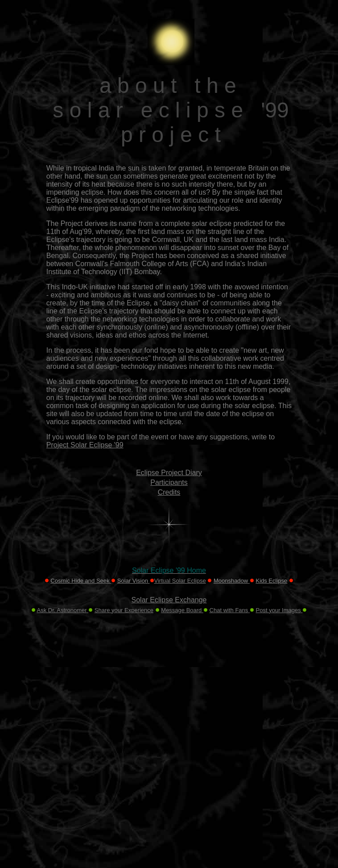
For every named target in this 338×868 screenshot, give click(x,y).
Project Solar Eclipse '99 (85, 445)
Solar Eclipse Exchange (169, 600)
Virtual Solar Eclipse (180, 581)
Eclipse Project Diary (169, 473)
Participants (169, 482)
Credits (169, 492)
